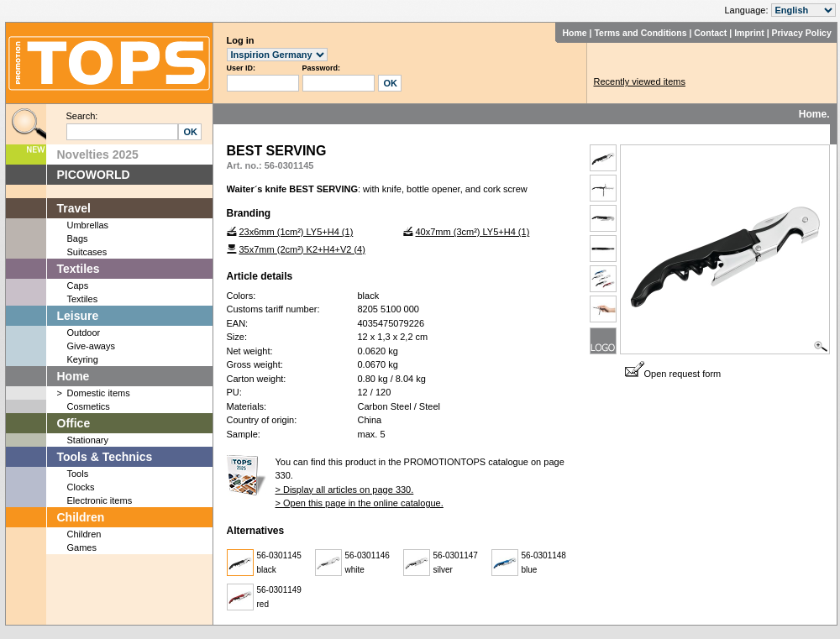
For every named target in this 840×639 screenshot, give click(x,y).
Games (82, 547)
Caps (78, 285)
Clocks (81, 487)
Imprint (749, 33)
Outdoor (84, 333)
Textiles (79, 269)
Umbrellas (88, 225)
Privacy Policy (802, 33)
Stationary (88, 440)
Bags (78, 238)
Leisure (78, 316)
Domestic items (99, 393)
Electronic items (100, 500)
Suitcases (87, 252)
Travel (74, 208)
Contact (710, 33)
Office (74, 423)
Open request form (673, 374)
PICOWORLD (94, 175)
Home (574, 33)
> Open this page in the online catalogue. (360, 503)
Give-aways (91, 346)
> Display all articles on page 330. (345, 490)
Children (81, 517)
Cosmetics (89, 406)
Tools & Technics (105, 457)
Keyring (83, 359)
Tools (78, 474)
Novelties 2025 (98, 155)
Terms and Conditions (640, 33)
